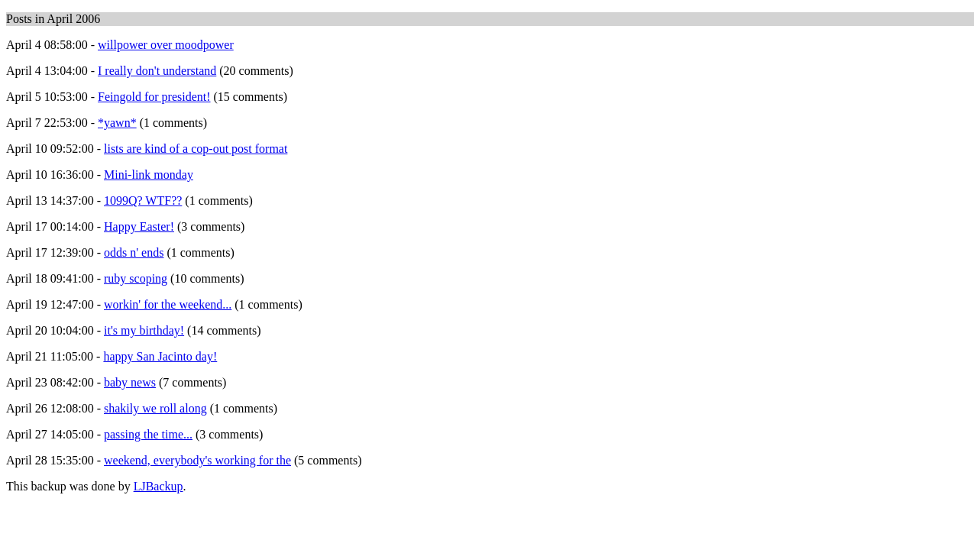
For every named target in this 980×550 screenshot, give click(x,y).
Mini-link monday (149, 175)
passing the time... (148, 434)
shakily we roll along (155, 408)
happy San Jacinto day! (160, 356)
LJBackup (158, 486)
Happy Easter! (139, 226)
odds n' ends (134, 252)
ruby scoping (136, 278)
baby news (130, 382)
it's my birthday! (144, 330)
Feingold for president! (154, 97)
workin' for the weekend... (168, 304)
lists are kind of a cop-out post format (196, 149)
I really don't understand (157, 71)
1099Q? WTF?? (143, 201)
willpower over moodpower (166, 45)
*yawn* (117, 123)
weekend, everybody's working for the (197, 460)
